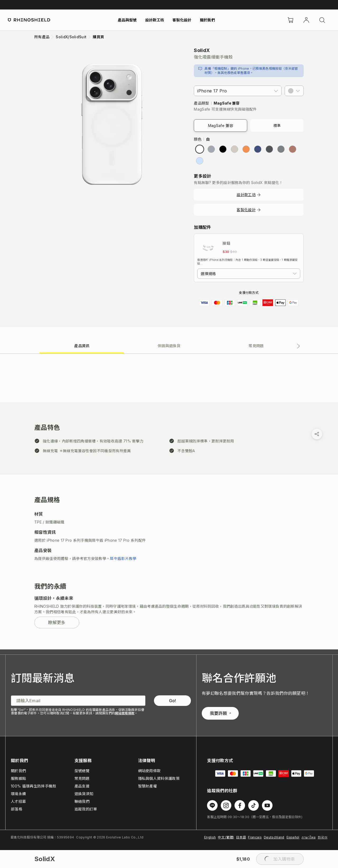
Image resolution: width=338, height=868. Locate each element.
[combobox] (249, 274)
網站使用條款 (125, 713)
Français (255, 837)
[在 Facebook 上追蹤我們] (240, 805)
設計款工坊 (155, 20)
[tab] (82, 345)
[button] (294, 91)
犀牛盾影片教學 (123, 558)
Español (293, 837)
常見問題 (82, 778)
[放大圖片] (112, 124)
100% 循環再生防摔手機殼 (33, 786)
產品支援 (82, 786)
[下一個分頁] (298, 346)
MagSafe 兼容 (221, 126)
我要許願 (220, 713)
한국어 (323, 837)
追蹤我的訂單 (86, 809)
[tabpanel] (169, 502)
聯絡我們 (82, 801)
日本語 (241, 837)
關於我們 (207, 20)
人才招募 (18, 801)
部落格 (17, 809)
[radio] (200, 149)
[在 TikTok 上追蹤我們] (253, 805)
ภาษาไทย (309, 837)
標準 (277, 126)
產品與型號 (127, 20)
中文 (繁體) (226, 837)
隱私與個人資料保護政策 (159, 778)
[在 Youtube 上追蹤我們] (267, 805)
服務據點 (18, 778)
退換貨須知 (84, 794)
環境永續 (18, 794)
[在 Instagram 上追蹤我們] (226, 805)
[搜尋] (322, 20)
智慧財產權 (148, 786)
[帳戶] (306, 20)
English (210, 837)
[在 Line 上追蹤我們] (212, 805)
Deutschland (274, 837)
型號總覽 (82, 771)
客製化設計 (182, 20)
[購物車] (290, 20)
